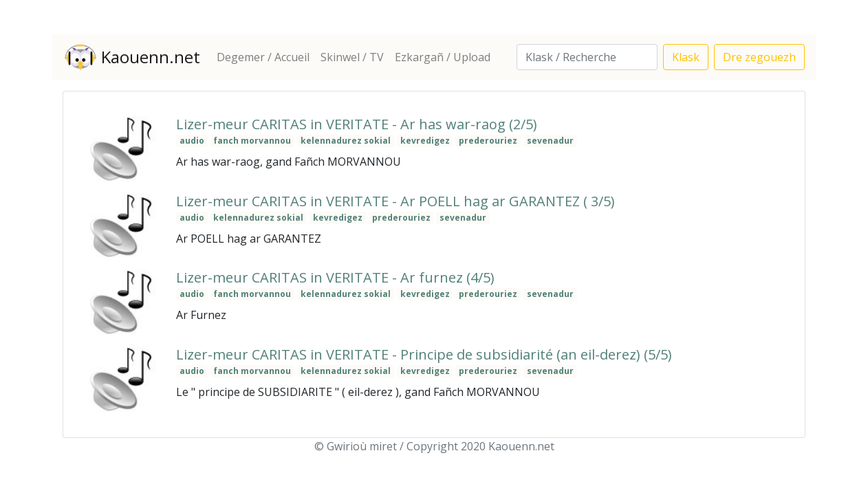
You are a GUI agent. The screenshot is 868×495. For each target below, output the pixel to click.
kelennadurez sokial (346, 141)
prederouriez (488, 141)
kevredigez (425, 141)
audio (192, 141)
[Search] (587, 57)
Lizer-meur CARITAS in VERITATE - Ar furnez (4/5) (335, 277)
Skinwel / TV (352, 57)
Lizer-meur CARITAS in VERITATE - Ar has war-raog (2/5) (357, 124)
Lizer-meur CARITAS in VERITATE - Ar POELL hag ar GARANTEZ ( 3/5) (395, 201)
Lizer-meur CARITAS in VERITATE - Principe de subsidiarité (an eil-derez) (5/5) (424, 354)
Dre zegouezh (759, 57)
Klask (686, 57)
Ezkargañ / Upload (443, 57)
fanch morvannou (252, 141)
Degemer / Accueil (263, 57)
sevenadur (550, 141)
